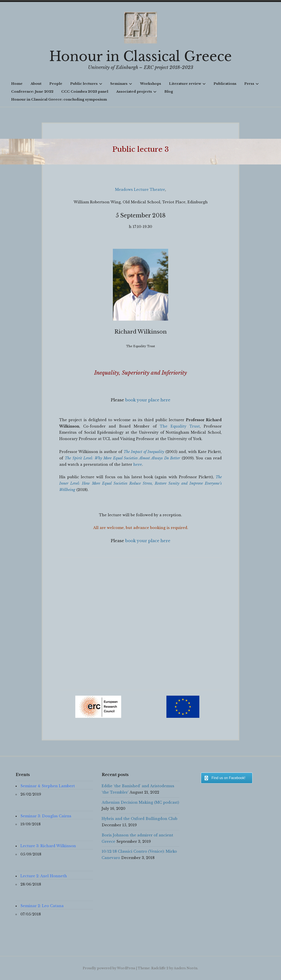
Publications (225, 84)
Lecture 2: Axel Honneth (44, 876)
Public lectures (86, 84)
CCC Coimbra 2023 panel (85, 91)
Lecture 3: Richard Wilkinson (48, 846)
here (138, 464)
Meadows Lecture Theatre (140, 190)
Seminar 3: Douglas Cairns (46, 816)
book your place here (148, 400)
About (36, 84)
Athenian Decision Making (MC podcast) (140, 802)
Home (17, 84)
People (56, 84)
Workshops (151, 84)
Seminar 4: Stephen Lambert (48, 786)
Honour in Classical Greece (140, 56)
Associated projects (136, 91)
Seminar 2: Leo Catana (42, 906)
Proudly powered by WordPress (109, 968)
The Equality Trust (180, 426)
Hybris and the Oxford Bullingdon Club (140, 819)
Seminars (121, 84)
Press (252, 84)
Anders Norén (186, 968)
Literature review (187, 84)
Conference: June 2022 (32, 91)
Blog (169, 91)
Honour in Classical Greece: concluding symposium (59, 99)
